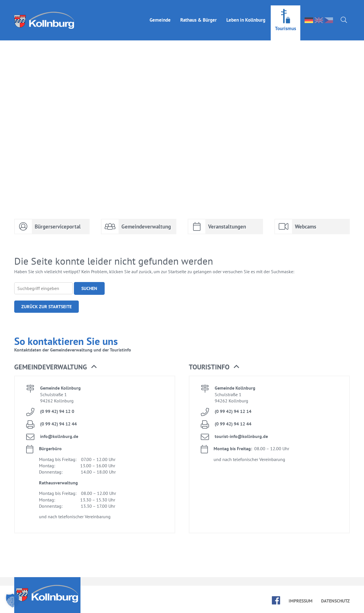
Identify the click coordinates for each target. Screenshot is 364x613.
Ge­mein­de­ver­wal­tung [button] (55, 367)
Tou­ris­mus (286, 23)
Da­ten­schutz (335, 601)
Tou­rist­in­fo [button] (214, 367)
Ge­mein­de (160, 15)
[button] (13, 600)
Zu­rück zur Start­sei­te (46, 306)
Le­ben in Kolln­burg (246, 15)
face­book (276, 600)
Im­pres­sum (301, 601)
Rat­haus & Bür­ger (198, 15)
